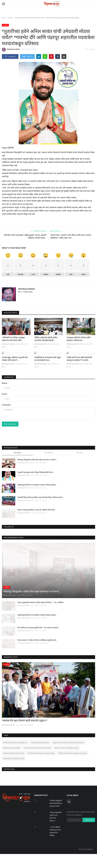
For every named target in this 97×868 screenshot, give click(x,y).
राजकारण (10, 18)
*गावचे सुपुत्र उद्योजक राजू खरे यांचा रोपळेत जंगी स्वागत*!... (15, 373)
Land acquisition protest (40, 756)
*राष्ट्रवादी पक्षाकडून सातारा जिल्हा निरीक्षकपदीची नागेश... (36, 486)
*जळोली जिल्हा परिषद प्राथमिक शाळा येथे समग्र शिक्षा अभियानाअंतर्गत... (41, 511)
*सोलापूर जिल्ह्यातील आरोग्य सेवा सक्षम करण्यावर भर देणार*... (37, 474)
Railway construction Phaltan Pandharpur (68, 756)
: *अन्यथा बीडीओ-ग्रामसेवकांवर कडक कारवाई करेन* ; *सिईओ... (55, 845)
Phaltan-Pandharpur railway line (15, 756)
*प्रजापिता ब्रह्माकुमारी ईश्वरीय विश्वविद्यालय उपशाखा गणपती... (56, 817)
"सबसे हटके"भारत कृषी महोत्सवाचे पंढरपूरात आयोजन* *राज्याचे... (79, 373)
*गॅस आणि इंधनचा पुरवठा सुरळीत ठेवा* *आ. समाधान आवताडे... (38, 642)
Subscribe (89, 834)
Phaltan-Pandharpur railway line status (73, 767)
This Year (80, 467)
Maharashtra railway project (14, 772)
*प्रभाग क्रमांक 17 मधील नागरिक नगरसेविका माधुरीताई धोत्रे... (37, 654)
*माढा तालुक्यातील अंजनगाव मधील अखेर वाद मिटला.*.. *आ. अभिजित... (41, 617)
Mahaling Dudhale (11, 50)
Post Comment (10, 438)
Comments (9, 391)
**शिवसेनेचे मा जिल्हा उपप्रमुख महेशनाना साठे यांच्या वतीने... (13, 339)
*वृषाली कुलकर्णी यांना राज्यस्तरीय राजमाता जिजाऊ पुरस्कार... (37, 499)
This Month (48, 467)
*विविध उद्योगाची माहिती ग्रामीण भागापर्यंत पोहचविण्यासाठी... (46, 339)
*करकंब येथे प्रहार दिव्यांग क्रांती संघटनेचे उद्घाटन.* (25, 734)
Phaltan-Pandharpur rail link (14, 767)
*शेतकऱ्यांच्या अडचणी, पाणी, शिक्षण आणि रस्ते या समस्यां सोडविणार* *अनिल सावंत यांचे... (71, 237)
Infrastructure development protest (37, 762)
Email (4, 408)
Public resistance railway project (66, 762)
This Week (17, 467)
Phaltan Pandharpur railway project (41, 767)
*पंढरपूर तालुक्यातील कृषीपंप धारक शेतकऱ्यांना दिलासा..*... (56, 831)
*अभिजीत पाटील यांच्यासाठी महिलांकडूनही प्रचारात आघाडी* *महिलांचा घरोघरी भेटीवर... (25, 237)
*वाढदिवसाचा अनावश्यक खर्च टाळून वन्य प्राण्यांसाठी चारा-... (47, 373)
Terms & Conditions (86, 863)
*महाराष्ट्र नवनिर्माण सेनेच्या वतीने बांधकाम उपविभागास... (78, 339)
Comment (6, 419)
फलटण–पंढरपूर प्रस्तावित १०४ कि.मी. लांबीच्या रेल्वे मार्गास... (37, 524)
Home (4, 18)
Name (5, 397)
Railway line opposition (12, 762)
